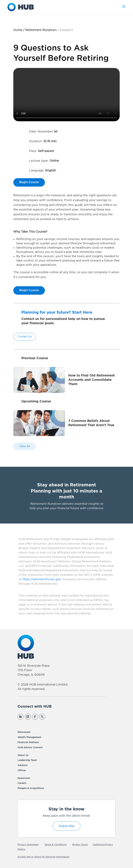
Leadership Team (27, 760)
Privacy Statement (28, 845)
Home (18, 30)
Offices (22, 770)
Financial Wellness (28, 742)
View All (25, 446)
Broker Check (80, 845)
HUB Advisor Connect (30, 748)
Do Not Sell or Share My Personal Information (44, 857)
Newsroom (24, 778)
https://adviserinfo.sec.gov (41, 579)
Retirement (24, 732)
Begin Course (29, 182)
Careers (22, 783)
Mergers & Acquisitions (31, 788)
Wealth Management (29, 737)
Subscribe (66, 826)
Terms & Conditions (55, 845)
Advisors (23, 765)
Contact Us (25, 337)
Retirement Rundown (41, 30)
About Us (23, 755)
